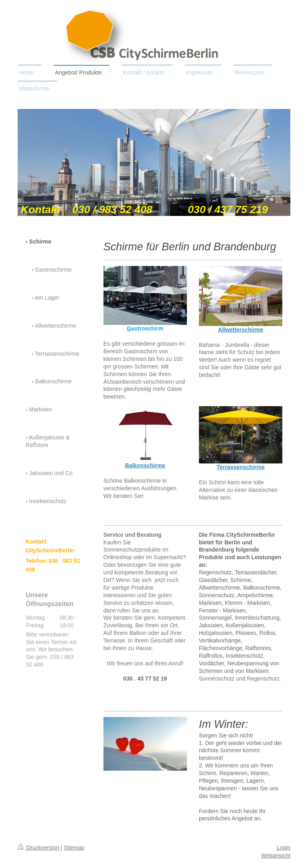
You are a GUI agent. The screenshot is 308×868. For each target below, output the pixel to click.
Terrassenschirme (241, 467)
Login (284, 848)
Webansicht (276, 856)
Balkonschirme (145, 465)
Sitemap (74, 848)
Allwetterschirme (241, 330)
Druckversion (39, 848)
